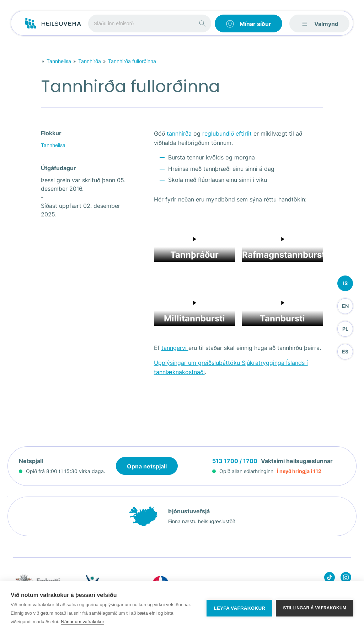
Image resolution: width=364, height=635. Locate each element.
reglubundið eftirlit (227, 133)
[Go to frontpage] (53, 23)
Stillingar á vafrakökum (315, 608)
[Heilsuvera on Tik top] (330, 579)
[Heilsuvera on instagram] (346, 579)
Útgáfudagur (58, 168)
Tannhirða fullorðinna (132, 61)
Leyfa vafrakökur (239, 608)
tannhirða (179, 133)
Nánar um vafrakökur (83, 622)
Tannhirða (90, 61)
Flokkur (51, 133)
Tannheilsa (59, 61)
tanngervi (175, 348)
